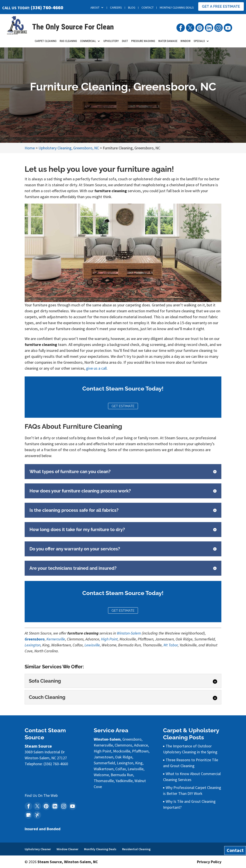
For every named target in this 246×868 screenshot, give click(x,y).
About (95, 8)
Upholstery (111, 42)
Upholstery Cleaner (38, 849)
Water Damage (168, 42)
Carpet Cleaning (46, 42)
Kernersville (56, 639)
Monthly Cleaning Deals (177, 8)
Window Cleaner (67, 849)
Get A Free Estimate (221, 6)
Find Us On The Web (41, 795)
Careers (116, 8)
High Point (109, 639)
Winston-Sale (127, 633)
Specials (199, 42)
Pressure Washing (143, 42)
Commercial (88, 42)
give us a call (96, 368)
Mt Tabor (171, 645)
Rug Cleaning (68, 42)
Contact (148, 8)
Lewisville (92, 645)
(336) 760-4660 (47, 7)
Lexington (33, 645)
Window (185, 42)
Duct (125, 42)
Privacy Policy (209, 862)
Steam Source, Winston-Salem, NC (68, 862)
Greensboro (35, 639)
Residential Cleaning (136, 849)
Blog (132, 8)
